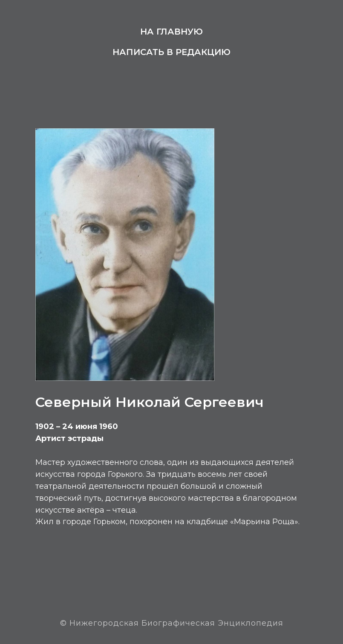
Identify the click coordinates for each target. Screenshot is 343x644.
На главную (171, 32)
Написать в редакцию (171, 52)
